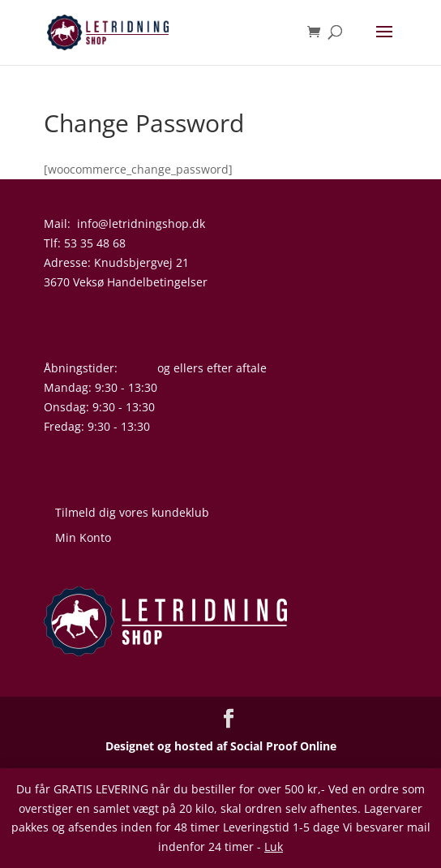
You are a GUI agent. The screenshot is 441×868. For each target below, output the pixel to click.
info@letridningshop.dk (141, 223)
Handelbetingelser (157, 282)
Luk (274, 847)
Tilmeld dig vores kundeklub (132, 512)
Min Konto (83, 537)
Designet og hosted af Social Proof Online (221, 746)
